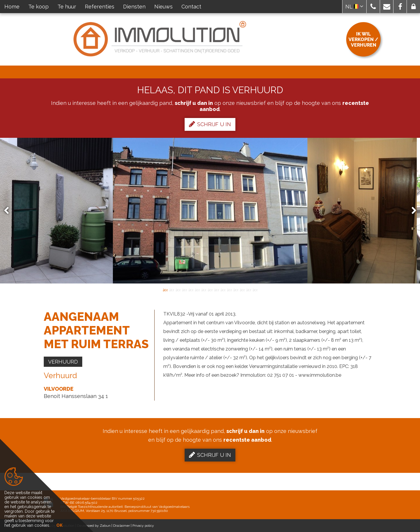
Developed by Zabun (94, 526)
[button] (373, 7)
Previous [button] (9, 211)
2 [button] (171, 290)
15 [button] (255, 290)
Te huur (67, 7)
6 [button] (197, 290)
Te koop (38, 7)
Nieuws (163, 7)
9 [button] (216, 290)
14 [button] (249, 290)
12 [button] (236, 290)
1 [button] (165, 290)
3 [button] (178, 290)
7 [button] (204, 290)
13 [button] (242, 290)
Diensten (134, 7)
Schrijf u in (210, 124)
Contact (191, 7)
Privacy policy (143, 526)
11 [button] (229, 290)
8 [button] (210, 290)
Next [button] (411, 211)
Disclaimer (121, 526)
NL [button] (354, 7)
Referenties (100, 7)
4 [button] (184, 290)
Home (12, 7)
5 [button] (191, 290)
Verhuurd (63, 362)
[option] (210, 211)
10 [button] (223, 290)
